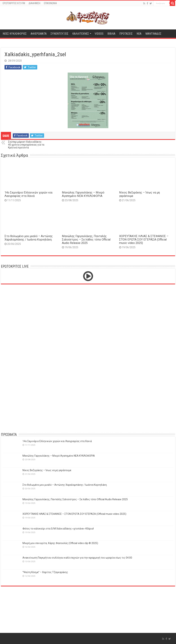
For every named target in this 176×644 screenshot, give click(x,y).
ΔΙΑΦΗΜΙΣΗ (34, 3)
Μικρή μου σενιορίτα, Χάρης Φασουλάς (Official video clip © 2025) (60, 543)
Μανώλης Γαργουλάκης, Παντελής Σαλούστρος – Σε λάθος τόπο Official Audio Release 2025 (86, 240)
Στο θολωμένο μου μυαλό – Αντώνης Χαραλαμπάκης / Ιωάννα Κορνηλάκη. (29, 238)
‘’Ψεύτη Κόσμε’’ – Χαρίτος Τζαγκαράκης (45, 572)
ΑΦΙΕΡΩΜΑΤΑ (39, 34)
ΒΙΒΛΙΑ (111, 34)
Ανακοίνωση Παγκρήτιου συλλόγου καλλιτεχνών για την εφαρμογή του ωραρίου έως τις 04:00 (77, 558)
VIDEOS (99, 34)
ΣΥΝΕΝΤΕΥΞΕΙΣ (59, 34)
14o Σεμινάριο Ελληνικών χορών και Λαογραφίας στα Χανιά (29, 194)
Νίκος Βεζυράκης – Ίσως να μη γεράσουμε (47, 470)
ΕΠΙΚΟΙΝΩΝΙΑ (50, 3)
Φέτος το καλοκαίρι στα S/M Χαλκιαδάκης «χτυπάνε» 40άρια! (58, 529)
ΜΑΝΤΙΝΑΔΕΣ (153, 34)
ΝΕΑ (139, 34)
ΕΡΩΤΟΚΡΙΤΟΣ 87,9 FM (14, 3)
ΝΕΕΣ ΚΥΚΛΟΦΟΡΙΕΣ (15, 34)
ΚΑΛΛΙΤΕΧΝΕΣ (81, 34)
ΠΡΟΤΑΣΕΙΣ (126, 34)
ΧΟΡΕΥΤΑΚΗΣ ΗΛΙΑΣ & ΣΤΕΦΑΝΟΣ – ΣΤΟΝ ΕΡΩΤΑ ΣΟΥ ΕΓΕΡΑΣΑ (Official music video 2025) (144, 240)
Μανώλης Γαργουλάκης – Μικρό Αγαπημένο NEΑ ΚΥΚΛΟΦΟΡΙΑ (83, 194)
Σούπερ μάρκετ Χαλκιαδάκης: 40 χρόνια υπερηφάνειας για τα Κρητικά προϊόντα (27, 143)
